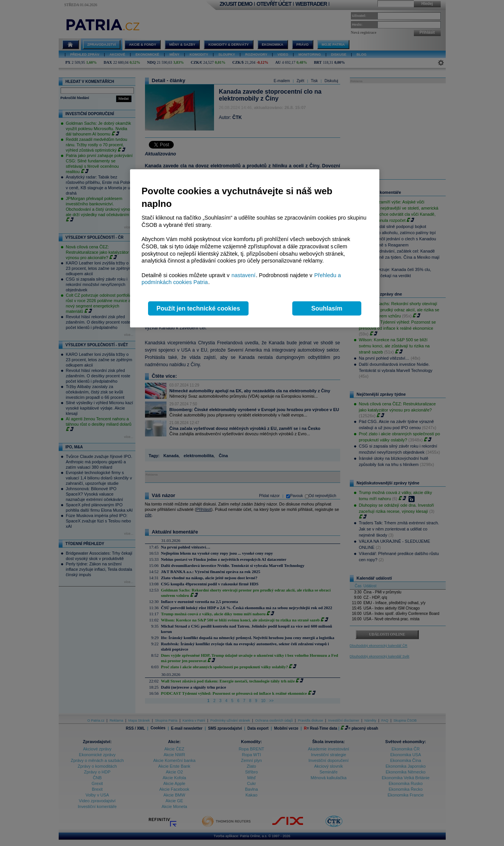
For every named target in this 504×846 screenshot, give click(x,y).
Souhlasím (327, 308)
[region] (255, 249)
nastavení (244, 275)
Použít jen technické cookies (198, 308)
